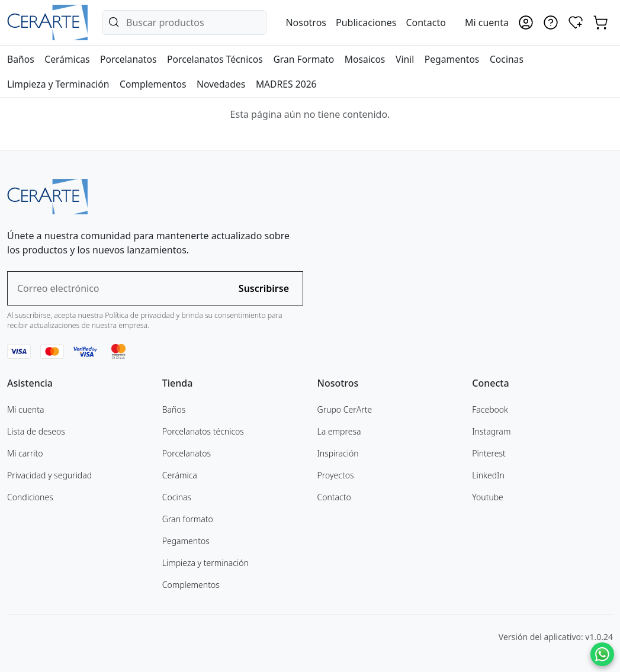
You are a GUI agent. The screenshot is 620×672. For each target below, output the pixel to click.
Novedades (221, 84)
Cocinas (507, 59)
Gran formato (188, 519)
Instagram (491, 431)
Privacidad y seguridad (49, 475)
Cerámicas (67, 59)
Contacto (426, 22)
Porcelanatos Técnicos (215, 59)
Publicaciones (366, 22)
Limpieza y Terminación (58, 84)
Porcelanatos (128, 59)
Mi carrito (25, 453)
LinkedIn (488, 475)
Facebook (490, 409)
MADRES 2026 (286, 84)
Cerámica (180, 475)
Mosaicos (365, 59)
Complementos (153, 84)
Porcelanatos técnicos (203, 431)
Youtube (488, 497)
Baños (21, 59)
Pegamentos (452, 59)
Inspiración (338, 453)
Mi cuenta (25, 409)
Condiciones (30, 497)
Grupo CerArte (345, 409)
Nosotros (306, 22)
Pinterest (489, 453)
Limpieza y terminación (205, 563)
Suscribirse (264, 288)
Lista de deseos (36, 431)
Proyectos (336, 475)
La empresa (339, 431)
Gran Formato (303, 59)
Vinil (405, 59)
